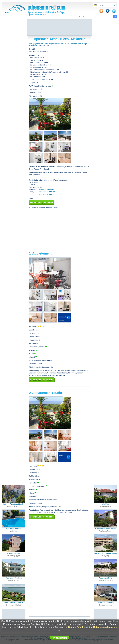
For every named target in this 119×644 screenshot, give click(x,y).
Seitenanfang (85, 619)
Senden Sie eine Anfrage (42, 380)
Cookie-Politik (76, 627)
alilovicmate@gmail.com (42, 202)
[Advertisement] (59, 28)
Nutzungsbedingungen (106, 627)
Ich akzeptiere (59, 638)
